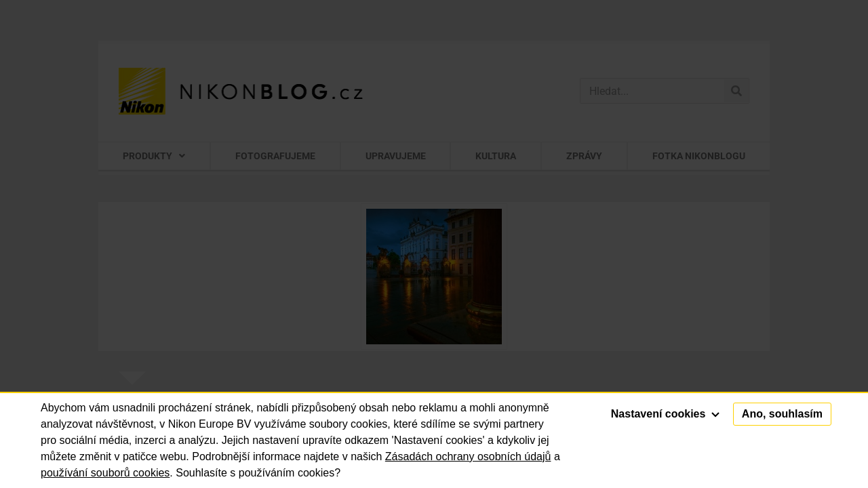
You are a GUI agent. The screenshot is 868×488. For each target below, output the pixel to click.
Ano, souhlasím (782, 414)
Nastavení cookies (665, 414)
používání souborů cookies (105, 473)
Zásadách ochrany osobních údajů (468, 456)
